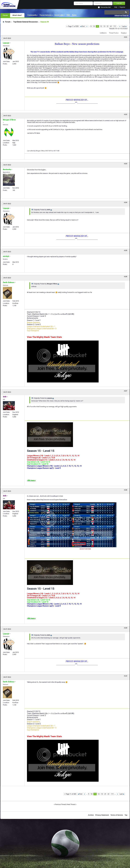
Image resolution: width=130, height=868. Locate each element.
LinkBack (103, 33)
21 (108, 26)
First (82, 26)
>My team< (31, 480)
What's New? (17, 15)
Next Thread (71, 804)
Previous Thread (60, 804)
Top (126, 815)
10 (94, 26)
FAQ (68, 15)
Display (123, 33)
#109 (126, 628)
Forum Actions (46, 15)
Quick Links (59, 15)
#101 (126, 37)
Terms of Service (117, 815)
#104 (126, 202)
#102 (126, 114)
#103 (126, 164)
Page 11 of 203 (73, 26)
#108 (126, 490)
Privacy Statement (102, 815)
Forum (5, 15)
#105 (126, 250)
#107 (126, 391)
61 (111, 26)
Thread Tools (113, 33)
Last (124, 26)
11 (97, 26)
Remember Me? (106, 7)
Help (116, 7)
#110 (126, 676)
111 (115, 26)
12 (101, 26)
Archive (91, 815)
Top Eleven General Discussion (25, 22)
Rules (74, 15)
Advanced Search (121, 16)
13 (104, 26)
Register (122, 7)
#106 (126, 277)
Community (32, 15)
